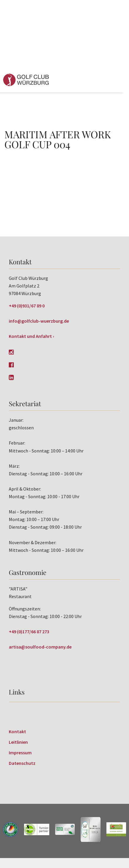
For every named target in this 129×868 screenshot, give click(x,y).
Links (17, 692)
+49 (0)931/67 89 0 (27, 306)
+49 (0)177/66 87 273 (29, 632)
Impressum (20, 753)
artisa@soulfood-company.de (40, 647)
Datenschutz (22, 763)
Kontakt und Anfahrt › (32, 336)
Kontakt (17, 731)
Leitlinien (18, 742)
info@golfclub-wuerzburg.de (39, 321)
